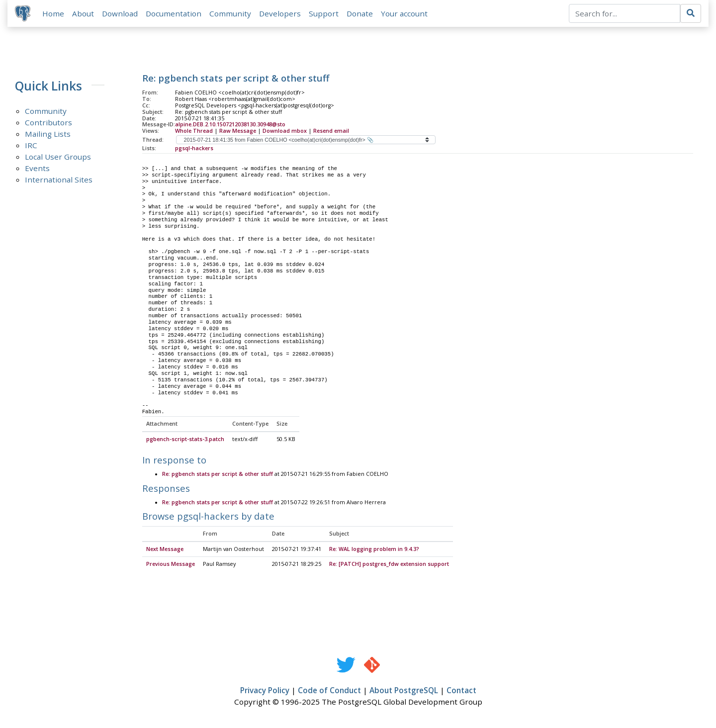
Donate (360, 13)
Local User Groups (58, 157)
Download (120, 13)
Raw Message (238, 131)
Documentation (174, 13)
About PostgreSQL (404, 691)
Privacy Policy (265, 691)
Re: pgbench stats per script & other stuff (218, 475)
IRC (31, 146)
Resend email (331, 131)
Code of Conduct (329, 691)
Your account (405, 13)
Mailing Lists (48, 134)
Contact (461, 691)
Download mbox (285, 131)
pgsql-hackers (194, 149)
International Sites (59, 180)
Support (324, 13)
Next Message (165, 550)
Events (37, 169)
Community (231, 13)
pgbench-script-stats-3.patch (185, 440)
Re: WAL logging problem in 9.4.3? (374, 550)
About (84, 13)
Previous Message (171, 565)
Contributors (48, 123)
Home (54, 13)
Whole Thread (194, 131)
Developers (280, 13)
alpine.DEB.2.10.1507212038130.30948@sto (230, 125)
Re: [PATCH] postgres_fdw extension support (389, 565)
